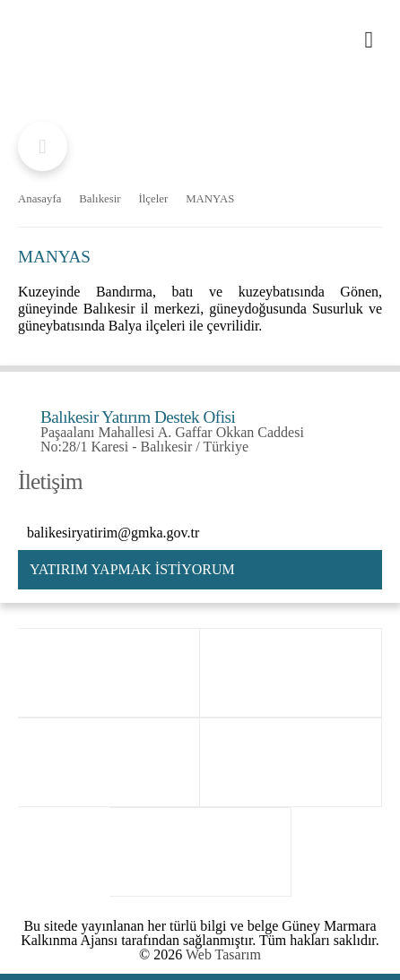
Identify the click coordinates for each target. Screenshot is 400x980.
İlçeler (154, 199)
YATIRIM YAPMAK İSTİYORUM (132, 569)
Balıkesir (100, 199)
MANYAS (210, 199)
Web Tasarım (223, 954)
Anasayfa (39, 199)
